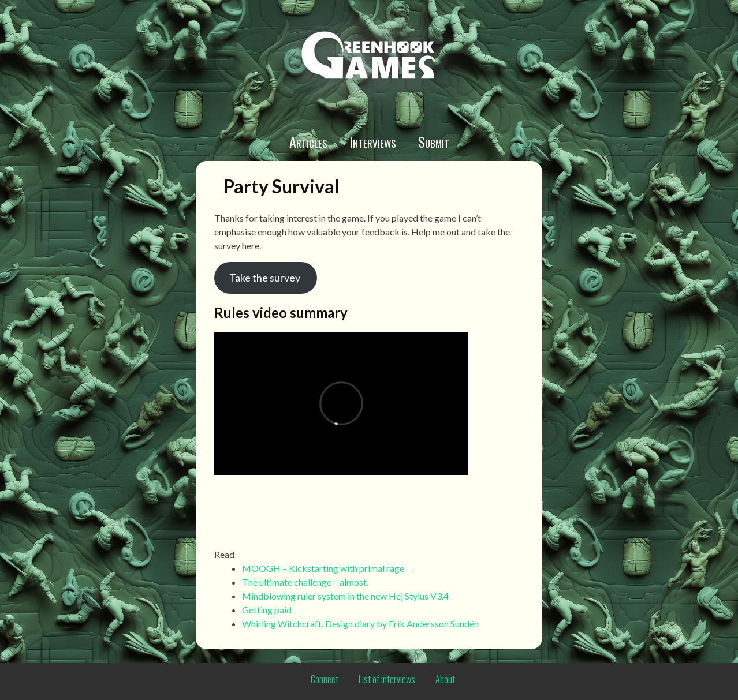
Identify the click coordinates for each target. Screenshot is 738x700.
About (445, 679)
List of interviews (387, 679)
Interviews (373, 141)
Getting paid (267, 610)
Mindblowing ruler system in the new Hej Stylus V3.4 (345, 596)
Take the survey (266, 278)
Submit (434, 141)
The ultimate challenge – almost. (305, 582)
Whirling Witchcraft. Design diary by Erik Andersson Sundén (360, 624)
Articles (308, 141)
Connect (325, 679)
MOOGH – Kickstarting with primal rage (323, 568)
